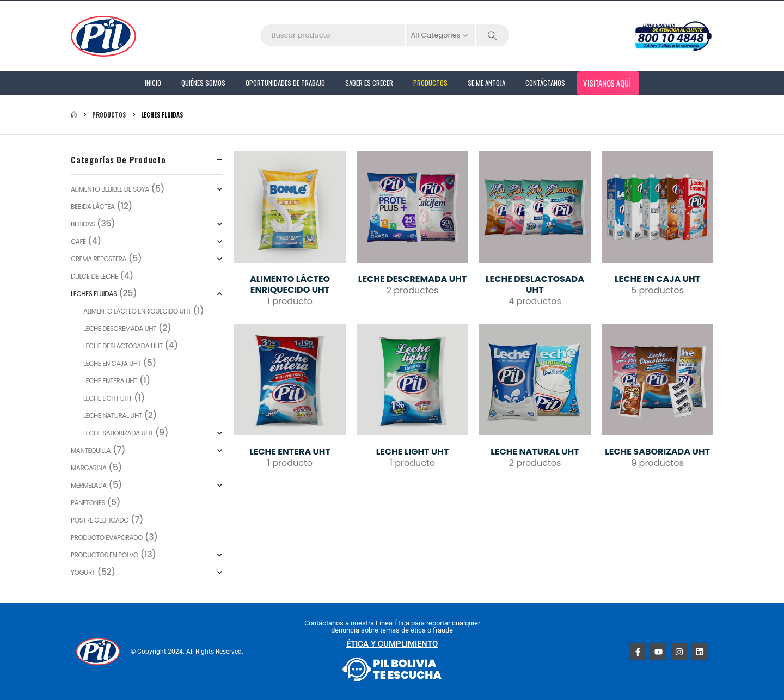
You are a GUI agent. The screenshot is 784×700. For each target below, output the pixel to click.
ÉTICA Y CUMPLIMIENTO (392, 644)
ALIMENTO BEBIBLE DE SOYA (110, 189)
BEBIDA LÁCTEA (93, 207)
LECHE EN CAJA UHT (112, 363)
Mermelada (89, 485)
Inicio (153, 83)
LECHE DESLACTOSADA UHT (123, 346)
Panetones (88, 503)
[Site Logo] (103, 36)
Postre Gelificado (100, 520)
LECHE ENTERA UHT (110, 381)
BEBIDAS (83, 224)
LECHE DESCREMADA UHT (120, 328)
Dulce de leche (94, 276)
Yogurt (83, 572)
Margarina (89, 468)
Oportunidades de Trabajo (285, 83)
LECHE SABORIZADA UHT (118, 433)
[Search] (493, 35)
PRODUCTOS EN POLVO (105, 555)
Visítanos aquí (607, 83)
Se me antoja (486, 83)
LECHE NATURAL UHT (113, 416)
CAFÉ (78, 241)
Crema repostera (99, 259)
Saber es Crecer (369, 83)
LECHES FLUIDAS (94, 294)
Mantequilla (91, 450)
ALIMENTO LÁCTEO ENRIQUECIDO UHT (137, 311)
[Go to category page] (290, 207)
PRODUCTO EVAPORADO (107, 538)
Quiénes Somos (203, 83)
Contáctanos (545, 83)
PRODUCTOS (430, 83)
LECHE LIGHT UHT (108, 398)
